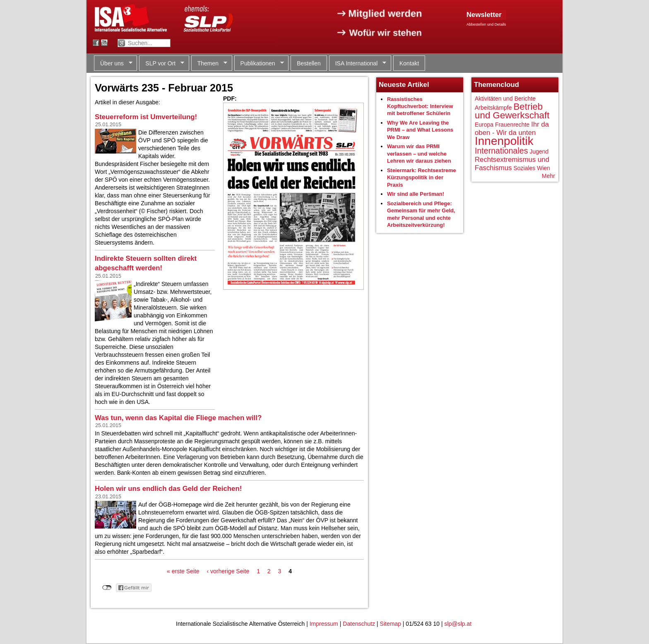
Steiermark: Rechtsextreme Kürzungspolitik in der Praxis (422, 178)
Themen (209, 64)
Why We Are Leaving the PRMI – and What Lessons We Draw (420, 130)
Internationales (501, 151)
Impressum (324, 624)
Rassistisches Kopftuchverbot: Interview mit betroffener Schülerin (420, 106)
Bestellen (309, 63)
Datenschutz (359, 624)
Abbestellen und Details (486, 24)
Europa (484, 125)
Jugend (539, 151)
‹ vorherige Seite (228, 571)
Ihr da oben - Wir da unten (512, 129)
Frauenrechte (512, 125)
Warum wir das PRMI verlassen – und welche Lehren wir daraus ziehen (419, 154)
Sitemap (391, 624)
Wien (543, 168)
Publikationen (259, 64)
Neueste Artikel (404, 85)
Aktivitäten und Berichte (505, 99)
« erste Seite (183, 571)
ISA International (358, 64)
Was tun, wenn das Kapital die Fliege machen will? (178, 418)
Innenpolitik (504, 141)
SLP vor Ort (162, 64)
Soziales (524, 168)
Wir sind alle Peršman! (416, 194)
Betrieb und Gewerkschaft (512, 111)
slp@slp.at (458, 624)
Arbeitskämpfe (493, 108)
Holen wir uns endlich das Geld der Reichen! (168, 489)
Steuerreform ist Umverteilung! (146, 117)
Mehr (548, 176)
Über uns (113, 64)
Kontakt (409, 63)
